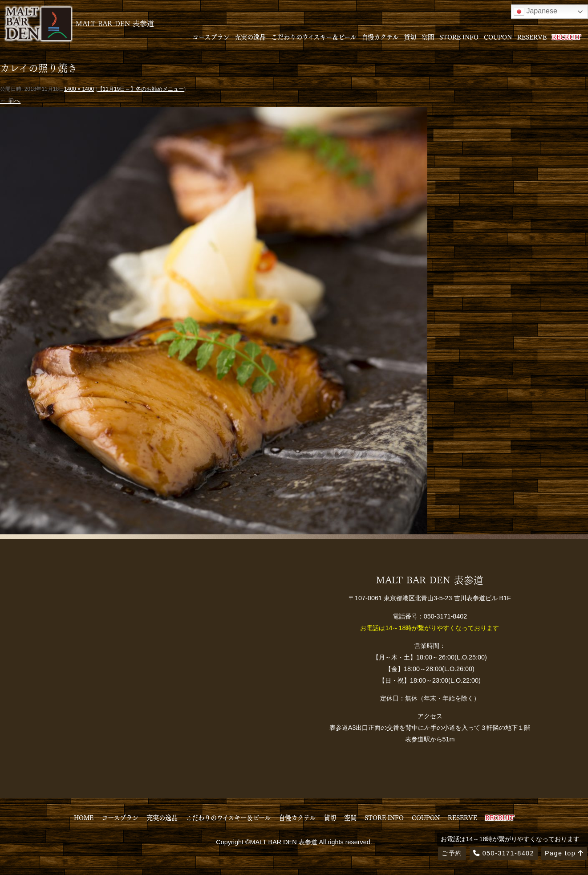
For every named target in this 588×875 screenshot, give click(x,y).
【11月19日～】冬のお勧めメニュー (141, 89)
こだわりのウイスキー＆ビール (314, 37)
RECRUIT (566, 37)
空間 (428, 37)
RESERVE (532, 37)
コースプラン (211, 37)
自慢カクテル (380, 37)
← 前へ (10, 101)
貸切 (410, 37)
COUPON (498, 37)
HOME (84, 817)
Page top (564, 853)
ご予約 (452, 853)
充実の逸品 (250, 37)
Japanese (535, 12)
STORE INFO (459, 37)
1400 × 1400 (79, 89)
